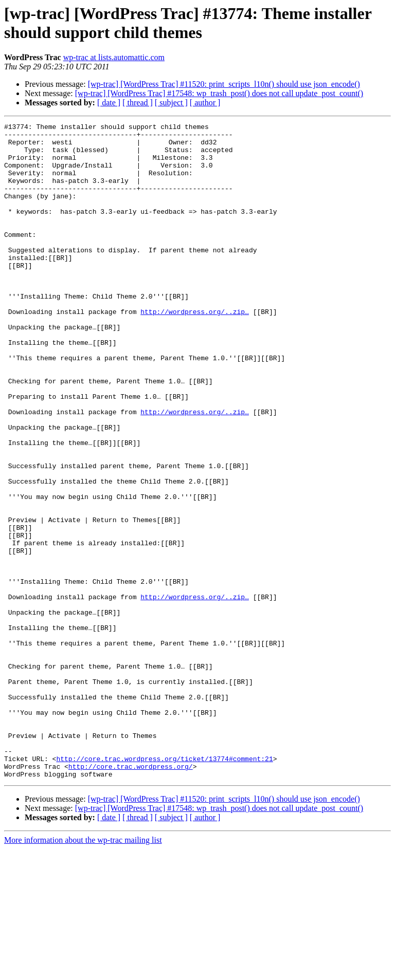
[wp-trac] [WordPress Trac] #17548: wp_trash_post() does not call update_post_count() (219, 93)
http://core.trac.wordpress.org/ (131, 896)
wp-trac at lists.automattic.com (114, 57)
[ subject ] (171, 103)
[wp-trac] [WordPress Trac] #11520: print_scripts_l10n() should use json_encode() (224, 84)
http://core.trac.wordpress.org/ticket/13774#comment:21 (164, 886)
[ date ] (109, 103)
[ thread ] (138, 103)
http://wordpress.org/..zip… (195, 350)
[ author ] (205, 103)
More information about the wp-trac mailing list (83, 971)
